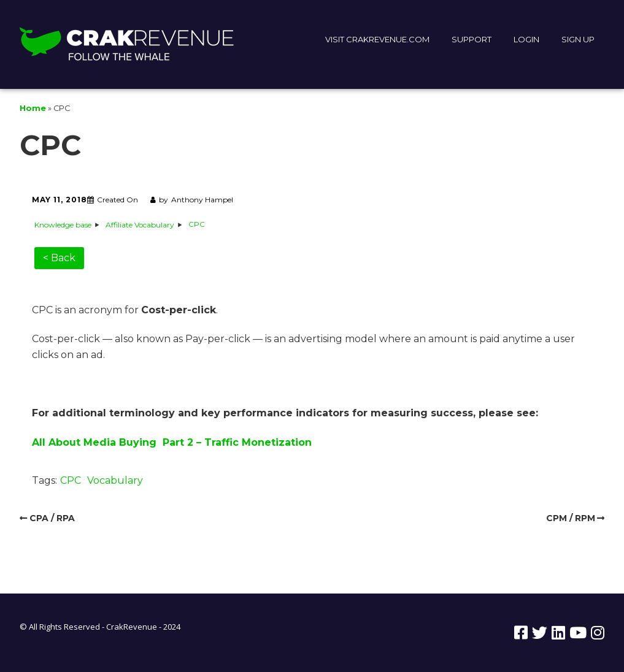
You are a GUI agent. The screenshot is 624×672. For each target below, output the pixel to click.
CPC (71, 480)
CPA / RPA (52, 518)
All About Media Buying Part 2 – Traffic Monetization (172, 442)
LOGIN (526, 39)
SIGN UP (578, 39)
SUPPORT (472, 39)
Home (33, 108)
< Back (59, 258)
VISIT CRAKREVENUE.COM (377, 39)
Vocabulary (115, 480)
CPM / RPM (571, 518)
